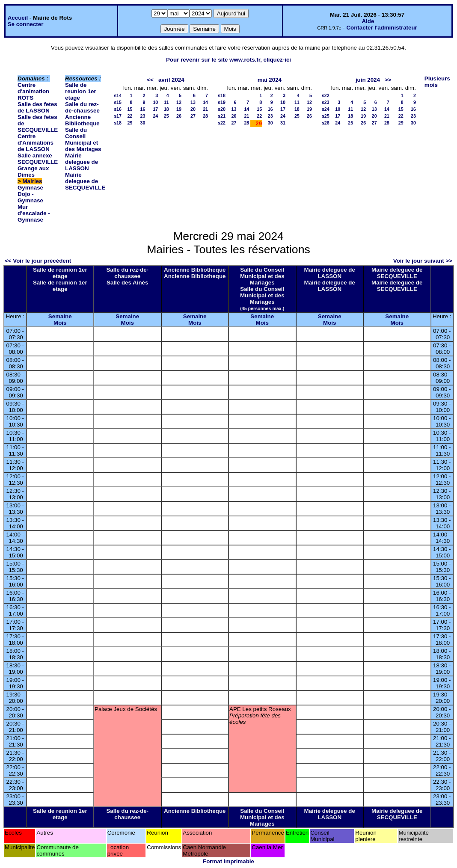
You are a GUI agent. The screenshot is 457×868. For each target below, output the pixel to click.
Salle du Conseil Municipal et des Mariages (83, 139)
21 (205, 109)
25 (166, 116)
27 (193, 116)
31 (283, 123)
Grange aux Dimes (33, 172)
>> (388, 80)
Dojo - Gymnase (30, 197)
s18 (118, 123)
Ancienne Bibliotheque (82, 120)
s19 (222, 102)
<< (150, 80)
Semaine (60, 316)
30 (142, 123)
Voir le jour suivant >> (423, 261)
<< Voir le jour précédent (38, 261)
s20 (222, 109)
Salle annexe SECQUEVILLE (38, 159)
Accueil (18, 18)
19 (179, 109)
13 (193, 102)
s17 (118, 116)
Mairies (33, 181)
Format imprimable (228, 861)
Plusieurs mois (437, 82)
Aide (368, 21)
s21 (222, 116)
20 (193, 109)
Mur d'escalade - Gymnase (34, 213)
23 (142, 116)
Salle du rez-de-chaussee (82, 107)
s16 (118, 109)
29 (130, 123)
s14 (118, 95)
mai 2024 (270, 80)
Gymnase (30, 188)
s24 (326, 109)
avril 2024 (171, 80)
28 (205, 116)
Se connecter (26, 24)
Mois (60, 323)
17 (155, 109)
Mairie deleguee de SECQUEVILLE (85, 181)
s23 (326, 102)
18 (166, 109)
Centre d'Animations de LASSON (36, 143)
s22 (222, 123)
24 (155, 116)
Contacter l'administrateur (381, 28)
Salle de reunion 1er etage (81, 91)
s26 (326, 123)
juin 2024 (368, 80)
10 (155, 102)
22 (130, 116)
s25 (326, 116)
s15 (118, 102)
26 (179, 116)
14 (205, 102)
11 (166, 102)
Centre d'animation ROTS (33, 91)
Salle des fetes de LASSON (37, 107)
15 (130, 109)
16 (142, 109)
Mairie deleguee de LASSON (82, 162)
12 (179, 102)
